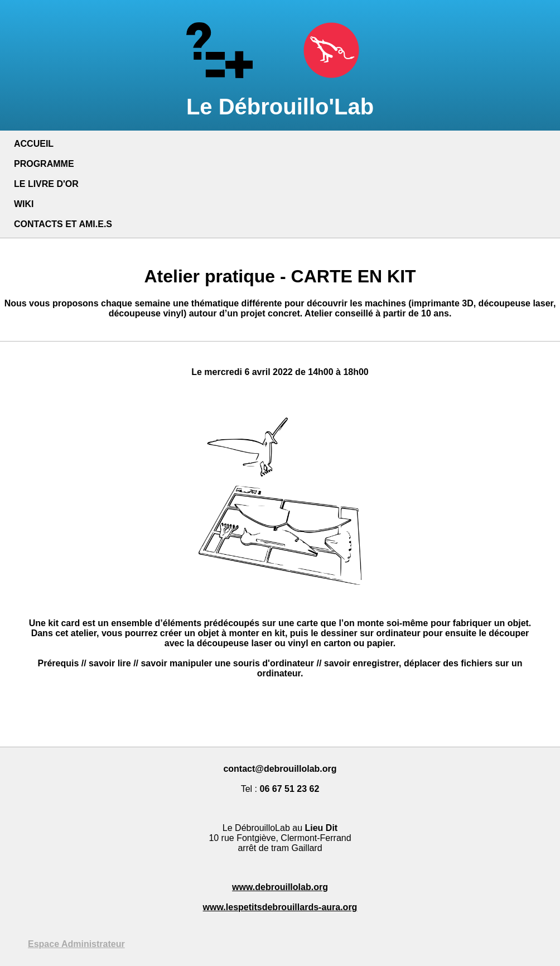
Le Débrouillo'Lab (280, 94)
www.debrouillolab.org (280, 887)
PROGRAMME (44, 164)
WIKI (24, 204)
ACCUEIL (34, 144)
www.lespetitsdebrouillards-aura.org (280, 907)
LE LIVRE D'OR (46, 184)
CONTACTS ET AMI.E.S (63, 224)
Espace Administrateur (76, 944)
